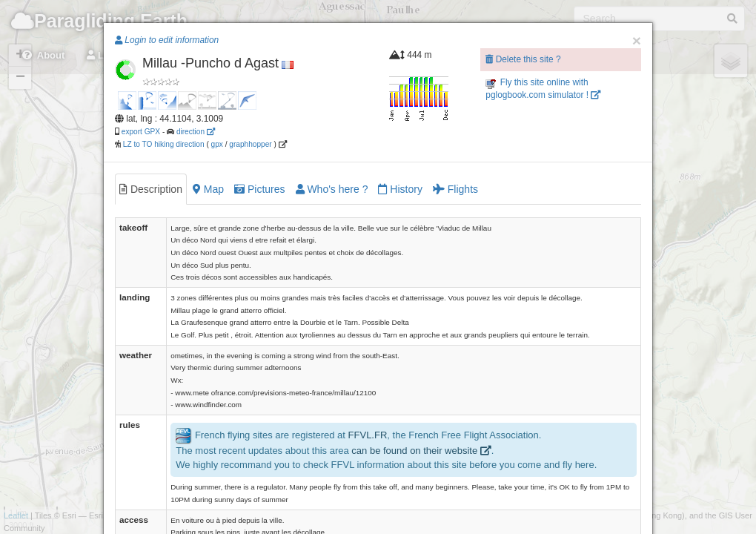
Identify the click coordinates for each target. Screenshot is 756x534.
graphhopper (250, 144)
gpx (217, 144)
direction (196, 132)
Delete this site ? (523, 59)
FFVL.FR (368, 436)
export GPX (141, 132)
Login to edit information (167, 40)
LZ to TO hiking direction (163, 144)
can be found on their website (421, 451)
